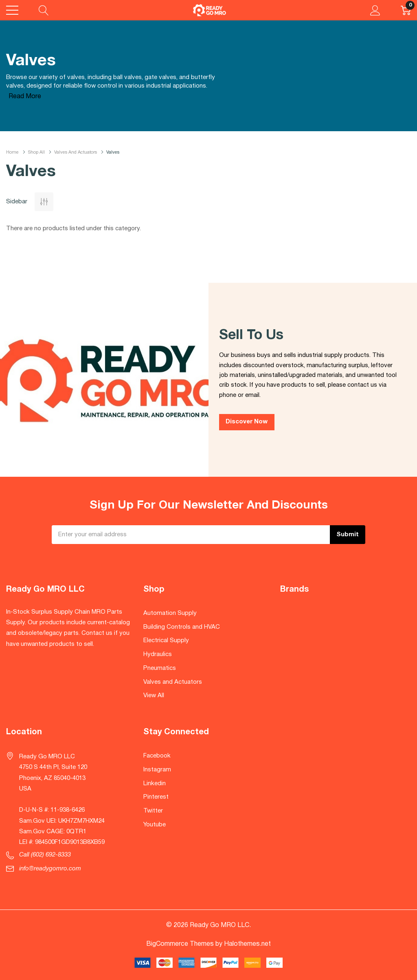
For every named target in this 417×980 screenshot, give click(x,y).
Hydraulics (158, 654)
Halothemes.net (247, 944)
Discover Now (247, 422)
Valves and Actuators (173, 682)
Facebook (157, 756)
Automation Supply (170, 613)
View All (154, 696)
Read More (25, 97)
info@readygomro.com (50, 869)
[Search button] (44, 10)
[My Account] (375, 10)
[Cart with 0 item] (406, 10)
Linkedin (155, 784)
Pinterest (156, 797)
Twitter (153, 811)
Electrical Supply (166, 641)
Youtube (155, 825)
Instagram (157, 770)
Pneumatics (160, 668)
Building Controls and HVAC (182, 627)
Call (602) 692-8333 (45, 855)
